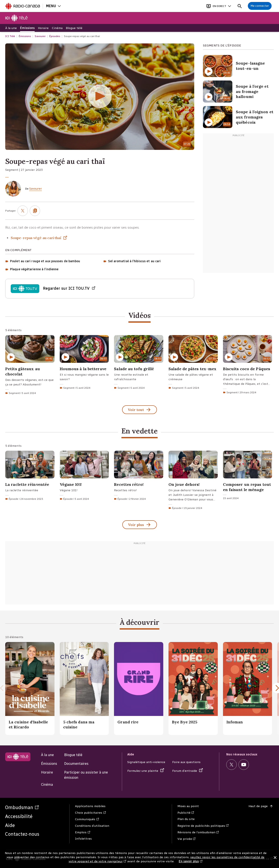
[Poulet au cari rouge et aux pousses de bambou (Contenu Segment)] (43, 262)
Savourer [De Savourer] (36, 189)
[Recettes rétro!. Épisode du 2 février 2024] (139, 477)
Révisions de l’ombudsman (198, 832)
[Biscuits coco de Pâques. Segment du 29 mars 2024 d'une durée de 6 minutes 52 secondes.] (248, 366)
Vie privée (187, 839)
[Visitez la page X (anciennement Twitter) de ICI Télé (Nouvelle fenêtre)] (231, 765)
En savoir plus (191, 861)
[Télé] (17, 18)
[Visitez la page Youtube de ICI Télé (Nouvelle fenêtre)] (244, 765)
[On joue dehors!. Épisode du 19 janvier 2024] (193, 481)
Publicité (186, 813)
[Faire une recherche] (240, 6)
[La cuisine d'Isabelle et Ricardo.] (30, 688)
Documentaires (76, 764)
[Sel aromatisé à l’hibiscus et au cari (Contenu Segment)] (132, 262)
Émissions (49, 764)
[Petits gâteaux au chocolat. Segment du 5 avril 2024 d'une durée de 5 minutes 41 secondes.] (30, 366)
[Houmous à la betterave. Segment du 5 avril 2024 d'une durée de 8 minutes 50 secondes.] (84, 363)
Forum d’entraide (188, 771)
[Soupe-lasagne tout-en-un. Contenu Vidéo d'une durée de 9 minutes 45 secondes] (238, 66)
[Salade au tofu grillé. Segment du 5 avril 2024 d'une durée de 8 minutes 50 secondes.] (139, 363)
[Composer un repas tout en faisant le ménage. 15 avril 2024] (248, 476)
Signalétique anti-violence (146, 762)
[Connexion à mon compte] (260, 6)
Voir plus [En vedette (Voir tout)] (140, 525)
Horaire (47, 772)
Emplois (83, 832)
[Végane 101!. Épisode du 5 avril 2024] (84, 477)
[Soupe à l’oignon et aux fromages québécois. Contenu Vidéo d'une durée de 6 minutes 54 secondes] (238, 117)
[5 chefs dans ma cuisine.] (84, 688)
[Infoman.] (248, 688)
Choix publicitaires (91, 813)
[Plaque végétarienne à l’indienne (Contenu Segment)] (32, 270)
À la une (47, 755)
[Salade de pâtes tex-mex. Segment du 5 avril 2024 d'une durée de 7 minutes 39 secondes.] (193, 363)
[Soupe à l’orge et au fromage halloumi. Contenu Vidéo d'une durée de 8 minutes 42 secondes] (238, 92)
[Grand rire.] (139, 688)
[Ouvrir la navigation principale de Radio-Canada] (53, 6)
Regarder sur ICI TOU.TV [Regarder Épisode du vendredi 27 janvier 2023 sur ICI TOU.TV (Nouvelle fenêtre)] (69, 289)
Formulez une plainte (146, 771)
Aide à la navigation (0, 0)
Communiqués (87, 819)
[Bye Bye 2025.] (193, 688)
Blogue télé (73, 755)
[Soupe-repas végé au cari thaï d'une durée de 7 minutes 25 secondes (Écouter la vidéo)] (100, 97)
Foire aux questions (186, 762)
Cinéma (47, 785)
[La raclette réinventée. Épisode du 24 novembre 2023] (30, 477)
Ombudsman (22, 807)
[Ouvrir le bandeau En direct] (219, 6)
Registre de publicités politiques (203, 826)
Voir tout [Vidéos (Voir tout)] (139, 410)
